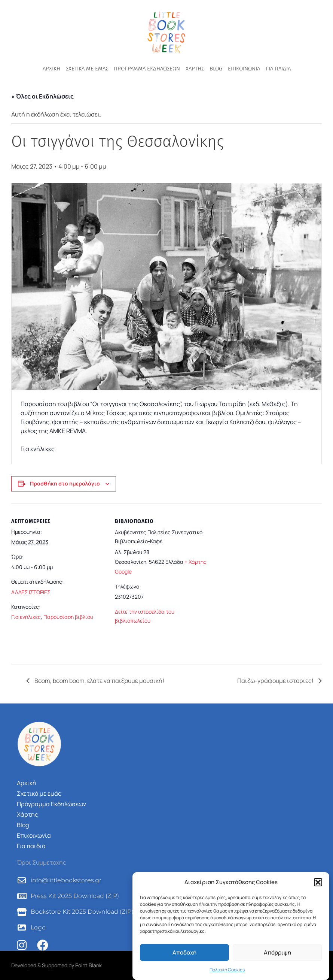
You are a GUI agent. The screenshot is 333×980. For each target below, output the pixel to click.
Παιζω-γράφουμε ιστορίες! (276, 681)
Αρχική (51, 69)
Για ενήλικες (26, 617)
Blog (216, 69)
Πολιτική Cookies (227, 970)
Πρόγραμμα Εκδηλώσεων (147, 69)
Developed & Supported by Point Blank (56, 965)
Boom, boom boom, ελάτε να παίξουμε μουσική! (99, 681)
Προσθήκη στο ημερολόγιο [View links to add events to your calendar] (65, 483)
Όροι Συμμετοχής (42, 862)
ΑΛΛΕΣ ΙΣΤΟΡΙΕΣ (31, 592)
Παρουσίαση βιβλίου (68, 617)
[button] (318, 882)
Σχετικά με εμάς (87, 69)
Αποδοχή (184, 952)
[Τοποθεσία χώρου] (265, 581)
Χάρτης (195, 69)
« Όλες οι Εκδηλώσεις (42, 96)
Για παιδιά (278, 69)
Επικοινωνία (244, 69)
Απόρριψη (277, 952)
